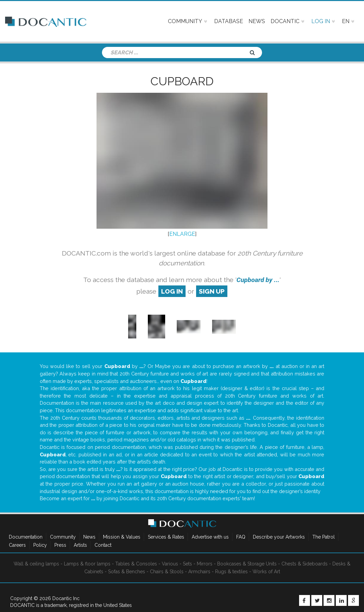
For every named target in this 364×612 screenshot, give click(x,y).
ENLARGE (182, 234)
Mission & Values (122, 537)
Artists (80, 545)
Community (63, 537)
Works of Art (266, 572)
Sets (187, 564)
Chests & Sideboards (305, 564)
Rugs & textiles (231, 572)
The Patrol (324, 537)
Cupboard (182, 81)
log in (172, 291)
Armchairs (199, 572)
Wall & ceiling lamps (36, 564)
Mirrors (205, 564)
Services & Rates (166, 537)
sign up (212, 291)
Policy (40, 545)
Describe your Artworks (279, 537)
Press (60, 545)
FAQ (241, 537)
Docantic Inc (66, 598)
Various (170, 564)
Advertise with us (210, 537)
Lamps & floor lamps (87, 564)
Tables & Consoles (136, 564)
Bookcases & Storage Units (247, 564)
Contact (103, 545)
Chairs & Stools (167, 572)
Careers (17, 545)
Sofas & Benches (127, 572)
